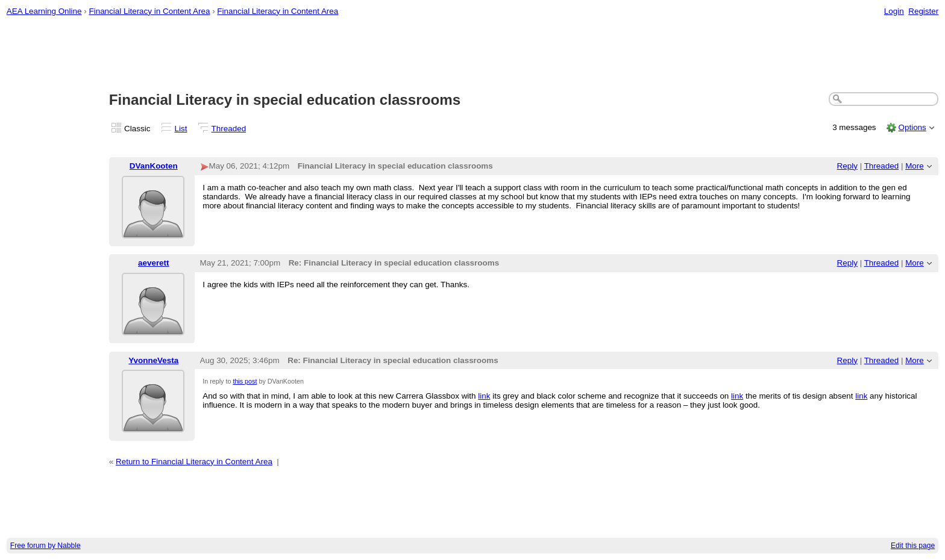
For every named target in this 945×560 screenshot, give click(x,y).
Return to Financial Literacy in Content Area (194, 462)
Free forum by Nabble (46, 546)
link (484, 396)
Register (923, 11)
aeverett (154, 263)
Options (912, 127)
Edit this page (913, 546)
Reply (847, 166)
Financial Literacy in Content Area (149, 11)
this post (245, 381)
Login (894, 11)
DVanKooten (154, 166)
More (915, 166)
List (181, 129)
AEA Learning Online (44, 11)
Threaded (229, 129)
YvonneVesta (153, 360)
